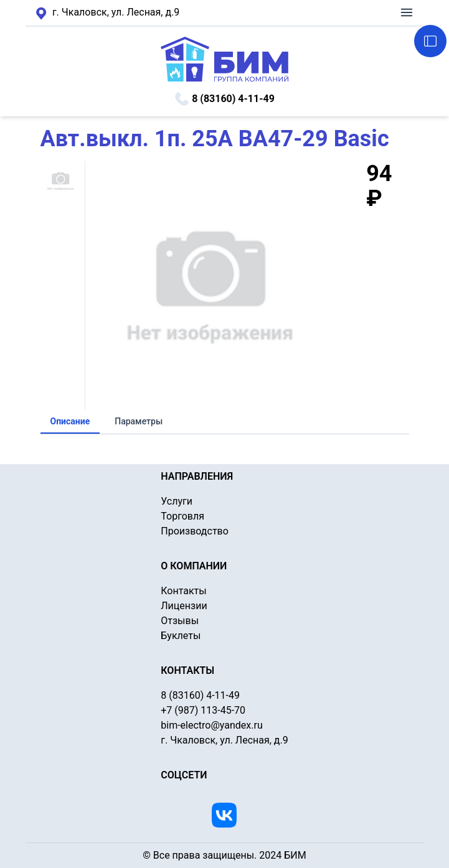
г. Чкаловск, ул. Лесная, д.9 (108, 13)
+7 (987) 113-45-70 (203, 710)
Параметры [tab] (139, 421)
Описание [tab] (70, 421)
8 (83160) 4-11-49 (224, 99)
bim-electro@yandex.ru (211, 725)
